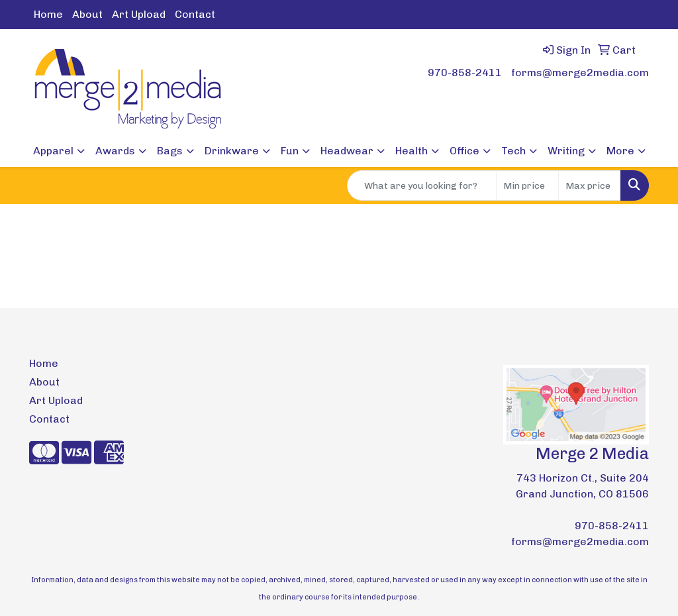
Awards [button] (115, 151)
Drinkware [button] (232, 151)
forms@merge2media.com (580, 73)
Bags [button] (170, 151)
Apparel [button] (53, 151)
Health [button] (412, 151)
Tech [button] (513, 151)
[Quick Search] (422, 185)
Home (48, 14)
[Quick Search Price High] (590, 185)
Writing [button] (566, 151)
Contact (195, 14)
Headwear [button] (347, 151)
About (87, 14)
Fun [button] (290, 151)
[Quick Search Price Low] (527, 185)
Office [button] (464, 151)
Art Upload (139, 14)
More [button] (620, 151)
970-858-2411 (465, 73)
